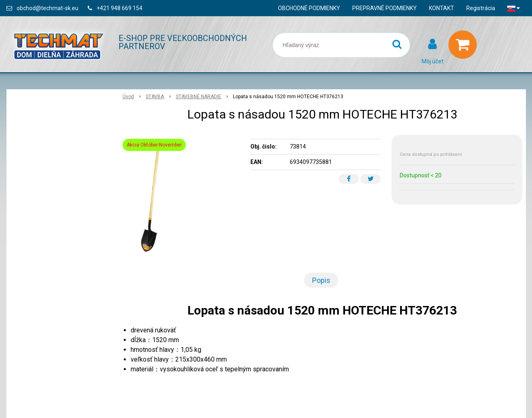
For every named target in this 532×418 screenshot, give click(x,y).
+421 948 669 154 (120, 8)
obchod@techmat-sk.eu (47, 8)
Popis (321, 280)
